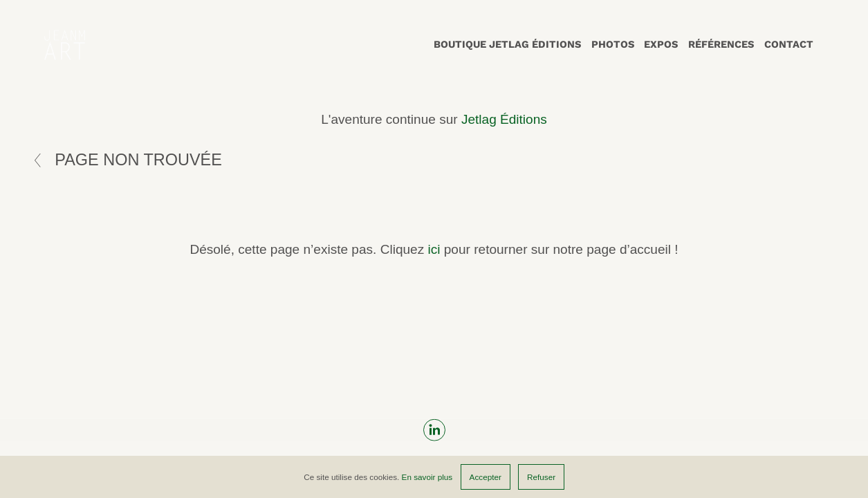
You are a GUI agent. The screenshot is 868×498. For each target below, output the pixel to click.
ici (434, 249)
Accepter (486, 477)
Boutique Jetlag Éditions (507, 44)
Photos (613, 44)
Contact (789, 44)
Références (721, 44)
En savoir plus (427, 477)
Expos (661, 44)
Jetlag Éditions (504, 119)
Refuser (541, 477)
